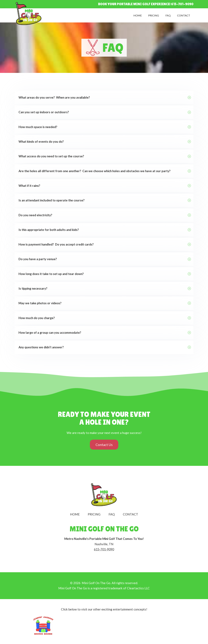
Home (138, 15)
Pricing (154, 15)
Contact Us (104, 445)
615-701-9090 (104, 549)
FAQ (168, 15)
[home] (29, 14)
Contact (184, 15)
